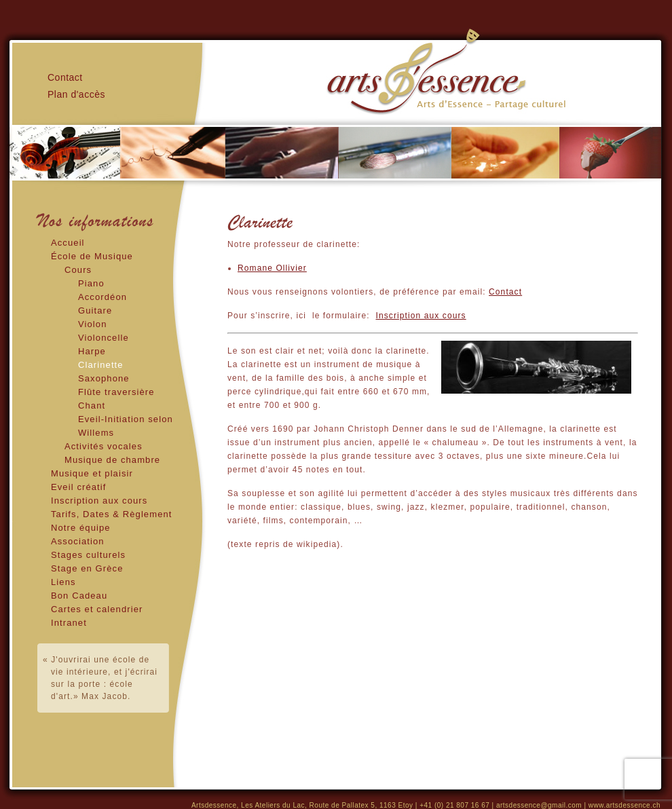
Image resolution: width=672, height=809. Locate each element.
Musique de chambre (112, 460)
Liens (63, 582)
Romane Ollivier (272, 268)
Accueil (68, 243)
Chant (92, 406)
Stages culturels (88, 555)
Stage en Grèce (87, 568)
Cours (78, 270)
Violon (93, 324)
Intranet (69, 623)
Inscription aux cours (99, 501)
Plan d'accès (76, 94)
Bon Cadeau (79, 596)
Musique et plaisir (92, 473)
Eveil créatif (79, 487)
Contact (505, 292)
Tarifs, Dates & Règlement (112, 514)
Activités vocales (104, 446)
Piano (91, 283)
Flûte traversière (116, 392)
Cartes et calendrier (97, 609)
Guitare (95, 311)
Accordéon (102, 297)
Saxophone (104, 378)
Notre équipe (81, 528)
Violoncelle (104, 338)
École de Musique (92, 256)
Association (78, 541)
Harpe (92, 351)
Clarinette (101, 365)
